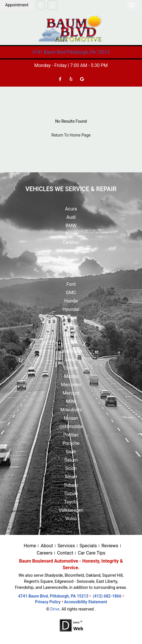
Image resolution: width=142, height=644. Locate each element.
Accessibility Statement (85, 602)
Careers (45, 553)
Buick (71, 234)
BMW (71, 226)
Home (30, 546)
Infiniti (71, 318)
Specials (88, 546)
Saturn (71, 460)
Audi (71, 217)
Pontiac (71, 435)
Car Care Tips (92, 553)
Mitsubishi (71, 410)
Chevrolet (71, 251)
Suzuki (71, 493)
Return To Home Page (71, 135)
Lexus (71, 360)
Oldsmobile (71, 426)
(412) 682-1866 (107, 596)
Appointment (17, 5)
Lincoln (71, 368)
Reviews (110, 546)
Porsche (71, 443)
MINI (71, 401)
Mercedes (71, 385)
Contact (65, 553)
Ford (71, 284)
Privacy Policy (48, 602)
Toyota (71, 502)
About (47, 546)
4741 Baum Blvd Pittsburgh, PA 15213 (71, 52)
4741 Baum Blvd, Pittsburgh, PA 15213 (53, 596)
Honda (71, 301)
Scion (71, 468)
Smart (71, 477)
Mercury (71, 393)
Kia (71, 343)
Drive (55, 609)
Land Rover (71, 351)
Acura (71, 209)
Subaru (71, 485)
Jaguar (71, 326)
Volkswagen (71, 510)
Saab (71, 452)
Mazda (71, 376)
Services (66, 546)
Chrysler (71, 259)
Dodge (71, 267)
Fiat (71, 276)
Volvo (71, 519)
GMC (71, 293)
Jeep (71, 334)
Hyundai (71, 309)
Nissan (71, 418)
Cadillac (71, 242)
